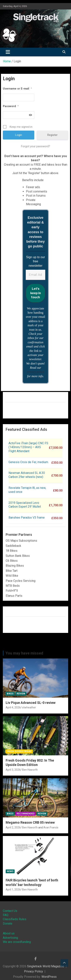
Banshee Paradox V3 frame (27, 518)
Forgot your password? (36, 146)
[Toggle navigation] (8, 52)
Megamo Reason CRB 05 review (30, 822)
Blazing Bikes (15, 566)
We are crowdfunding (17, 942)
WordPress (49, 977)
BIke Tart (12, 571)
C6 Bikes (12, 561)
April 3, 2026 (13, 770)
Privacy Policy (34, 971)
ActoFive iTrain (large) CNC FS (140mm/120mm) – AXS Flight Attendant (28, 447)
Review (21, 694)
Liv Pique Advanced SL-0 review (31, 703)
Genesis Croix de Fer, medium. (29, 462)
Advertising (10, 938)
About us (9, 933)
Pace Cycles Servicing (21, 581)
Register (52, 135)
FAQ (6, 915)
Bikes (10, 694)
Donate (8, 924)
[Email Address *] (35, 275)
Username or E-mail (17, 89)
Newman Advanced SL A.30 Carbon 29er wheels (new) (27, 475)
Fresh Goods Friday (19, 751)
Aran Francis (51, 827)
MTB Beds (13, 586)
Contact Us (10, 911)
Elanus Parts (14, 596)
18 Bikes (12, 551)
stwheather (29, 707)
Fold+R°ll (12, 591)
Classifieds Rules (15, 919)
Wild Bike (12, 576)
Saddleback (13, 546)
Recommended (26, 814)
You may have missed (24, 653)
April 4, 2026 (13, 707)
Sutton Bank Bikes (18, 556)
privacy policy (35, 372)
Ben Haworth (30, 770)
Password (11, 106)
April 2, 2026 (13, 827)
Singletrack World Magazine (46, 966)
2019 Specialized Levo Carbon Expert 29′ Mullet (25, 505)
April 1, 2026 (13, 890)
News (10, 871)
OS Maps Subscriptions (21, 541)
